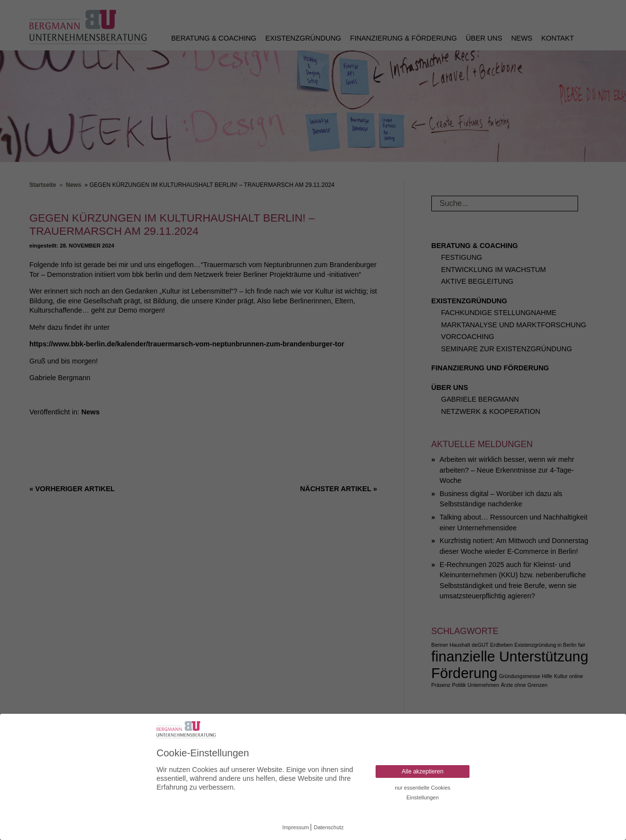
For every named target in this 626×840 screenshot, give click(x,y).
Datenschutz (329, 827)
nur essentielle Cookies (423, 788)
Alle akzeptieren (422, 772)
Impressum (295, 827)
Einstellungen (423, 797)
